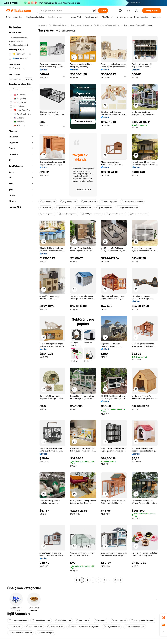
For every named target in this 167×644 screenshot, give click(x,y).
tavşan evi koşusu (45, 633)
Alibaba (42, 25)
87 (115, 580)
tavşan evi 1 (101, 620)
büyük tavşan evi (63, 620)
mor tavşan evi (89, 202)
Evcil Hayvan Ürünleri (58, 25)
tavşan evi (46, 208)
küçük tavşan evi (68, 202)
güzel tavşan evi (104, 208)
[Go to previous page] (76, 580)
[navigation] (21, 303)
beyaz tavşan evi (83, 208)
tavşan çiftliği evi (112, 627)
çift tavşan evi (63, 208)
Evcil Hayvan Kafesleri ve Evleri (107, 25)
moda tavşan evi (109, 202)
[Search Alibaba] (65, 11)
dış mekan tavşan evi (135, 627)
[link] (163, 618)
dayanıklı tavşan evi (41, 620)
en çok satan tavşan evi (127, 208)
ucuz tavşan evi (48, 202)
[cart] (129, 11)
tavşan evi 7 (15, 627)
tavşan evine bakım (138, 214)
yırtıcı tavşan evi (55, 627)
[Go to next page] (121, 580)
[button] (95, 11)
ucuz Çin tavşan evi (68, 214)
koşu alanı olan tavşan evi (20, 633)
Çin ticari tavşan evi (115, 214)
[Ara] (103, 11)
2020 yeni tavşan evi (91, 214)
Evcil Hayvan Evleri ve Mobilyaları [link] (138, 25)
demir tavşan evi (34, 627)
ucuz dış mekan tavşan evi (143, 620)
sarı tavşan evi (119, 620)
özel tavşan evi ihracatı (132, 202)
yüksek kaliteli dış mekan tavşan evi (83, 627)
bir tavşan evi (47, 214)
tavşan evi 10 (83, 620)
